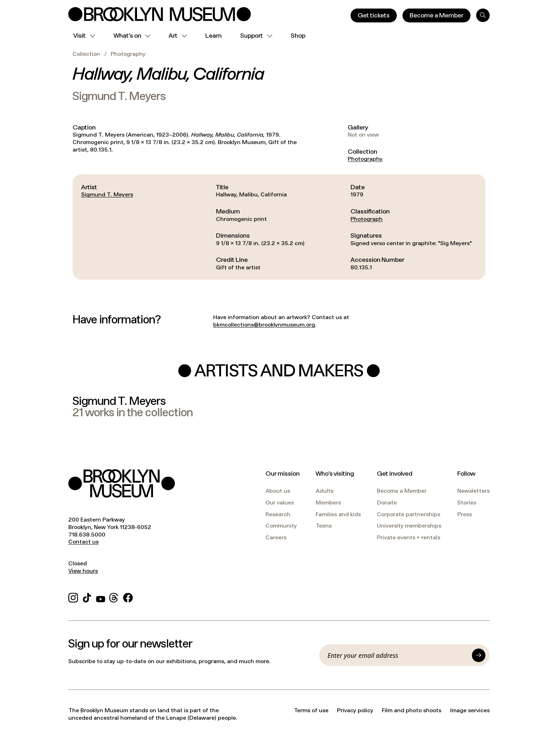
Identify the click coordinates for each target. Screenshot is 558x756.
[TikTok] (87, 597)
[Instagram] (73, 597)
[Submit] (479, 655)
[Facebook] (128, 597)
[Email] (398, 655)
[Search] (483, 15)
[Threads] (114, 597)
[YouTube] (101, 597)
